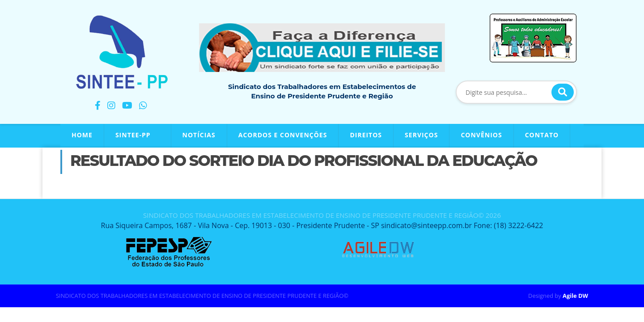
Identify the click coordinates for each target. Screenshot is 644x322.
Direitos (366, 135)
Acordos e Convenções (283, 135)
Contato (542, 135)
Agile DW (575, 296)
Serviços (421, 135)
